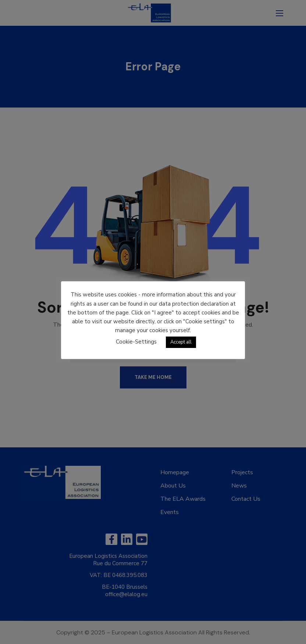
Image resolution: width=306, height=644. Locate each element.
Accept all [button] (181, 342)
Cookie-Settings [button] (136, 342)
